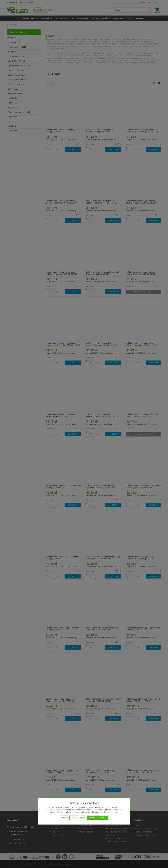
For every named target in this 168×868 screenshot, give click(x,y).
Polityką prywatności (110, 807)
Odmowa (65, 818)
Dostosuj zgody (78, 818)
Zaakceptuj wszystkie (98, 818)
